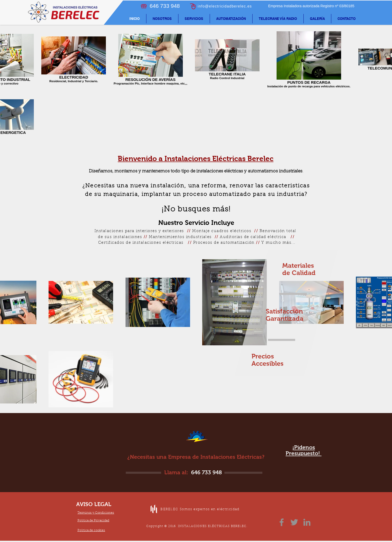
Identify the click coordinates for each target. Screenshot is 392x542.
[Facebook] (282, 522)
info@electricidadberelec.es (225, 6)
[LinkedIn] (307, 522)
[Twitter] (294, 522)
